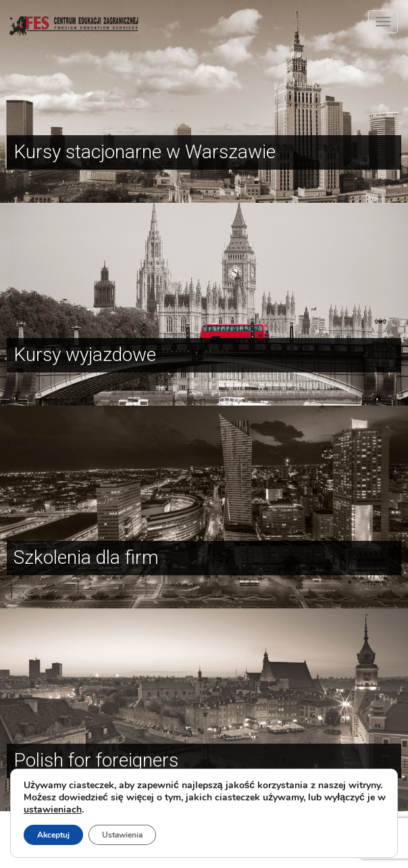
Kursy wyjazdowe (85, 355)
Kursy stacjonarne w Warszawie (145, 152)
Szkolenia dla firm (86, 557)
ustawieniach (53, 810)
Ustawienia (122, 835)
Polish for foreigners (96, 760)
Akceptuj (53, 835)
